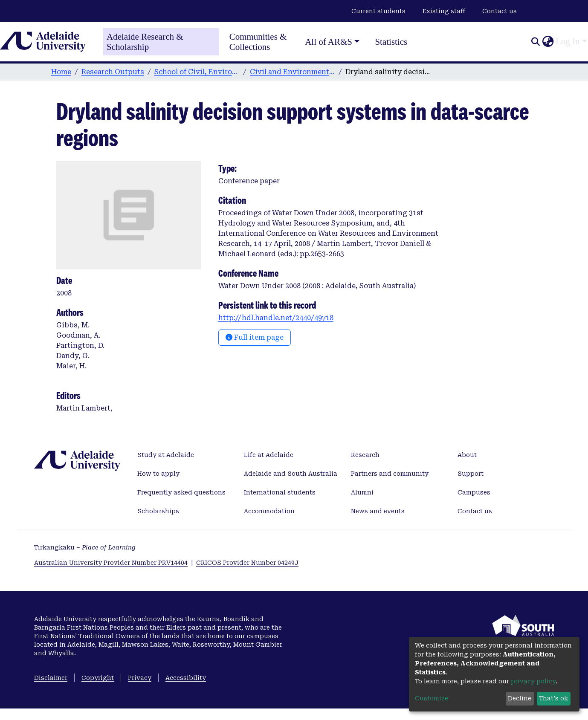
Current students (378, 11)
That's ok (553, 698)
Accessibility (186, 678)
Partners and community (390, 474)
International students (280, 492)
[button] (548, 42)
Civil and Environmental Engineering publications (293, 72)
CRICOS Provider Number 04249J (247, 563)
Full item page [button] (255, 337)
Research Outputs (113, 72)
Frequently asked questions (181, 492)
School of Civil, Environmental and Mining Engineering (197, 72)
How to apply (158, 474)
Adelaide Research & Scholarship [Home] (145, 42)
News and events (378, 511)
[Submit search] (535, 42)
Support (471, 474)
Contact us (500, 11)
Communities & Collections (258, 42)
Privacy (140, 678)
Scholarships (158, 511)
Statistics (391, 42)
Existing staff (444, 11)
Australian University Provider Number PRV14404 (111, 563)
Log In (568, 41)
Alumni (362, 492)
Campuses (474, 492)
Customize (432, 698)
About (467, 455)
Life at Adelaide (269, 455)
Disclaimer (51, 678)
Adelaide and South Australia (291, 474)
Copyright (98, 678)
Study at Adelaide (166, 455)
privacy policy (533, 681)
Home (61, 72)
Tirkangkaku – (85, 547)
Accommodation (269, 511)
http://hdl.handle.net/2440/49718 (276, 318)
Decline (520, 698)
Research (365, 455)
